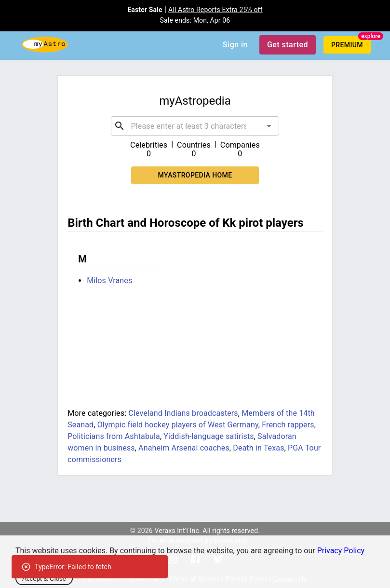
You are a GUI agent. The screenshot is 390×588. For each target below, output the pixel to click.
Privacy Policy (341, 551)
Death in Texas (258, 448)
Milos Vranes (109, 280)
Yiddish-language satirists (208, 436)
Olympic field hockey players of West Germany (178, 425)
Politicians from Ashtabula (114, 436)
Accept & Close (44, 579)
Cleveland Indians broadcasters (183, 413)
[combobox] (195, 126)
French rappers (288, 425)
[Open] (269, 126)
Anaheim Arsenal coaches (184, 448)
